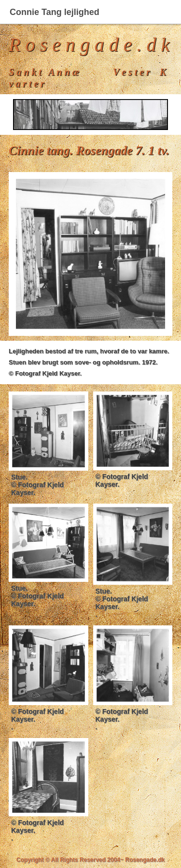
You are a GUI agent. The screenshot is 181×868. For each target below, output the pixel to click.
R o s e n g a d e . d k (89, 45)
